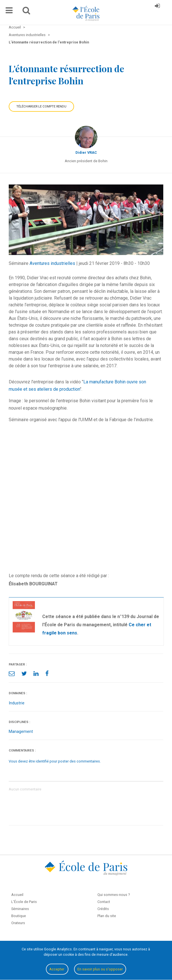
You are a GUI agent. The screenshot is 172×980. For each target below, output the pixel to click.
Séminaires (20, 909)
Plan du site (107, 916)
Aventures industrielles (52, 263)
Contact (104, 902)
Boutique (19, 916)
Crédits (103, 909)
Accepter (57, 969)
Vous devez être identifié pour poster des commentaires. (55, 761)
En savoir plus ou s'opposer (100, 969)
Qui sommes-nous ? (114, 895)
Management (21, 732)
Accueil (17, 895)
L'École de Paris (24, 902)
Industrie (17, 703)
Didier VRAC (86, 152)
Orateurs (18, 923)
